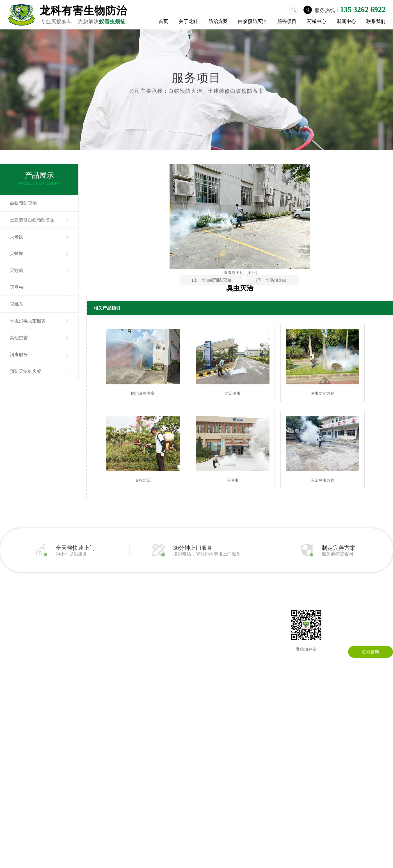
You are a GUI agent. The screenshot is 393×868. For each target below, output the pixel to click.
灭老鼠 (17, 237)
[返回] (252, 273)
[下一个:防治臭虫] (272, 280)
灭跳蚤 (17, 304)
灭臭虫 (17, 287)
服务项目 (287, 21)
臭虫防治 (143, 480)
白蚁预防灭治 (252, 21)
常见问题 (177, 627)
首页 (163, 21)
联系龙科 (224, 610)
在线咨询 (371, 652)
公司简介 (8, 618)
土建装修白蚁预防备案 (32, 220)
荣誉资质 (8, 635)
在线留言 (224, 618)
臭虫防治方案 (323, 393)
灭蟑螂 (17, 254)
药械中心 (317, 21)
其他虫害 (19, 338)
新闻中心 (346, 21)
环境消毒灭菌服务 (28, 321)
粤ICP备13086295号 (242, 705)
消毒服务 (19, 355)
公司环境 (8, 627)
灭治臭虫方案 (323, 480)
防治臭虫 (233, 393)
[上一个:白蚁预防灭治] (212, 280)
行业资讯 (177, 618)
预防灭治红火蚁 (26, 371)
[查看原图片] (233, 273)
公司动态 (177, 610)
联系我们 (376, 21)
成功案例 (8, 643)
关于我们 (8, 610)
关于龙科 (188, 21)
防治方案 (218, 21)
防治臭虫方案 (143, 393)
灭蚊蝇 (17, 270)
